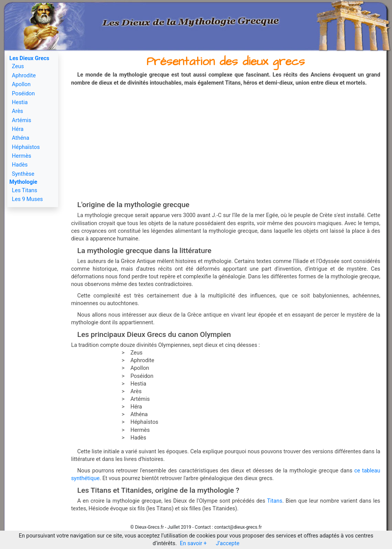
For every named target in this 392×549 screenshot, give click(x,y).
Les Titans (24, 190)
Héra (18, 129)
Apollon (21, 84)
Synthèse (23, 174)
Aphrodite (24, 76)
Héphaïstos (26, 147)
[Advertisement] (226, 144)
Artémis (22, 120)
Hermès (21, 156)
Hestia (20, 102)
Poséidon (23, 94)
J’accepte (228, 543)
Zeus (18, 66)
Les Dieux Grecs (29, 58)
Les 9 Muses (27, 199)
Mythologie (24, 182)
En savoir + (193, 543)
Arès (17, 111)
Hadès (20, 165)
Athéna (20, 138)
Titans (274, 501)
